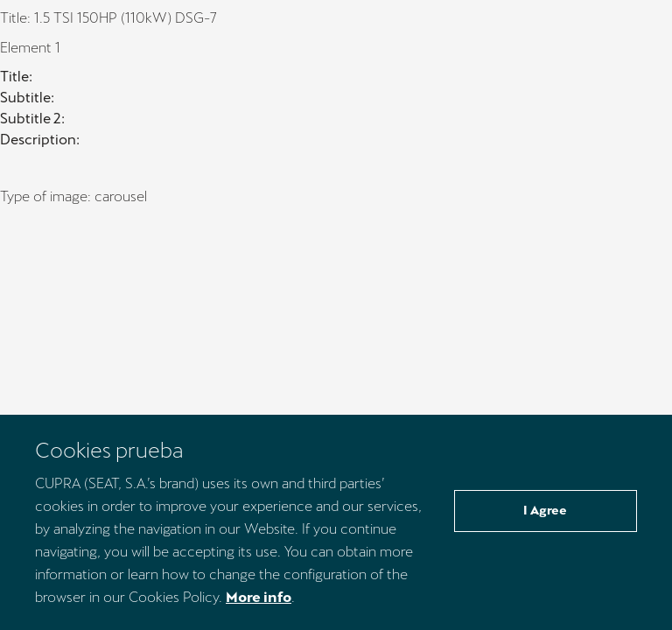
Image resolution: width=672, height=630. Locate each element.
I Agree (545, 510)
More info (259, 597)
